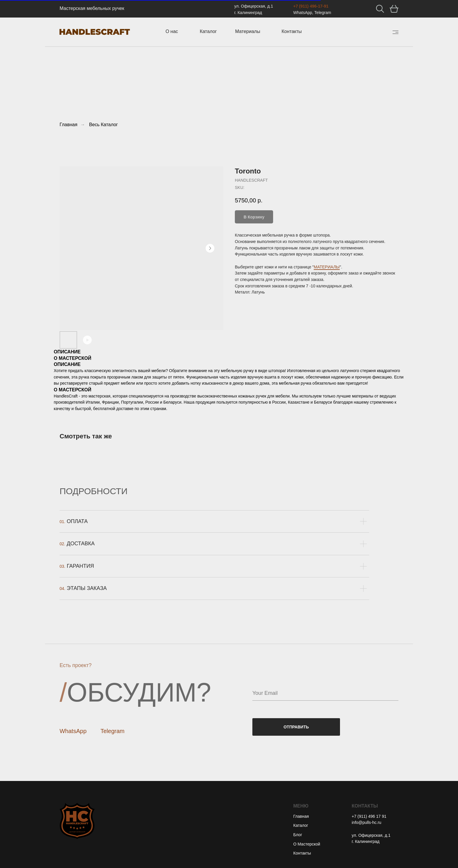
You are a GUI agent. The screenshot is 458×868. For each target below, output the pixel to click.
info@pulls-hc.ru (366, 822)
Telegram (112, 731)
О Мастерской (307, 844)
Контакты (302, 853)
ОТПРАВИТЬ (296, 727)
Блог (298, 835)
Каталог (301, 825)
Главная (68, 125)
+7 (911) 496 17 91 (369, 816)
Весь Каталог (104, 125)
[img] (395, 32)
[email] (325, 693)
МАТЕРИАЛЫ (327, 267)
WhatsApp (73, 731)
